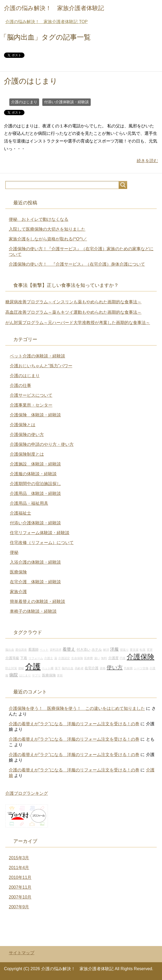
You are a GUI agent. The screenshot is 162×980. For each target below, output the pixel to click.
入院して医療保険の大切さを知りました (47, 229)
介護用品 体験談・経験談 (35, 493)
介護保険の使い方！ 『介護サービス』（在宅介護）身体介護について (77, 264)
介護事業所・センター (31, 405)
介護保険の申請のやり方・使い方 (42, 444)
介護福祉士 (20, 513)
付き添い (84, 650)
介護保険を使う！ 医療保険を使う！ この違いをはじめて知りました (77, 708)
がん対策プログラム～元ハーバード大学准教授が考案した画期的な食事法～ (78, 323)
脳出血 (10, 650)
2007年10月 (20, 897)
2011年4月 (19, 868)
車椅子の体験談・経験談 (33, 611)
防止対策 (11, 668)
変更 (150, 650)
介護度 (113, 658)
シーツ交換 (141, 668)
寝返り (124, 650)
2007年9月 (19, 907)
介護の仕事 (20, 385)
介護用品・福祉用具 (29, 503)
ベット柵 (48, 668)
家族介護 (18, 592)
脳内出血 (68, 668)
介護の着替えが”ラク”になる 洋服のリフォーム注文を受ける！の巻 (74, 724)
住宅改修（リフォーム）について (42, 543)
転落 (143, 650)
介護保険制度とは (27, 454)
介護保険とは (23, 425)
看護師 (33, 650)
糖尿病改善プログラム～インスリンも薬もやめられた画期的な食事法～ (73, 302)
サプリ (36, 675)
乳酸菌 (128, 668)
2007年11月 (20, 887)
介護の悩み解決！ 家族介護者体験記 (54, 8)
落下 (58, 668)
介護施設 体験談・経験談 (35, 464)
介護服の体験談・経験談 (33, 474)
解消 (106, 650)
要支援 (134, 650)
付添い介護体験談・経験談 (67, 102)
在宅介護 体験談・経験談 (35, 582)
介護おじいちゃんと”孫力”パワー (41, 366)
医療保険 (18, 572)
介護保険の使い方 (27, 435)
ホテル (97, 650)
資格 (103, 668)
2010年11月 (20, 877)
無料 (104, 658)
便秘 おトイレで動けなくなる (39, 219)
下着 (24, 658)
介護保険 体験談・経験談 (35, 415)
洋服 (114, 649)
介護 (33, 666)
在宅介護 (92, 668)
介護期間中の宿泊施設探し (35, 484)
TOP (46, 22)
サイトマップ (22, 953)
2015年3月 (19, 858)
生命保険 (77, 658)
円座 (123, 658)
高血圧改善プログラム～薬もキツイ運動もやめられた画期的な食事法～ (73, 312)
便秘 (14, 552)
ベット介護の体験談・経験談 (38, 356)
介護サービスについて (31, 395)
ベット (44, 650)
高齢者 (79, 668)
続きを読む (147, 161)
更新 (60, 675)
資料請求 (56, 650)
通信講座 (21, 650)
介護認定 (64, 658)
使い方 (115, 667)
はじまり (25, 675)
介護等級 (12, 658)
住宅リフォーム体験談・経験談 (40, 533)
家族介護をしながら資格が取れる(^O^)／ (48, 239)
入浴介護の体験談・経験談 (35, 562)
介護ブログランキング (27, 793)
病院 (14, 675)
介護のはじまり (31, 81)
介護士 (49, 658)
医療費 (88, 658)
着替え (69, 649)
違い (97, 658)
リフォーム (36, 658)
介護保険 (140, 657)
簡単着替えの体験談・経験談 (38, 601)
